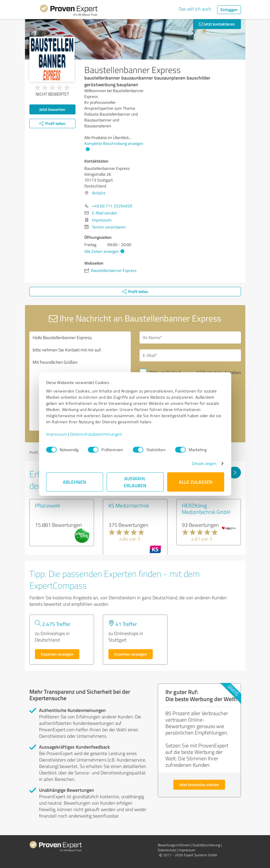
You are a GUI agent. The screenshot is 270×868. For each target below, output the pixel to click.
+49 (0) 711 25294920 (112, 206)
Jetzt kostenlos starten (199, 785)
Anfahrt (99, 193)
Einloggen (229, 10)
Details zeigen (204, 463)
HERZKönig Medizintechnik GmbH (206, 509)
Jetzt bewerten (52, 109)
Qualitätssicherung (206, 845)
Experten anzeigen (57, 654)
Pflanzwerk (47, 505)
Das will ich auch (195, 9)
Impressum (57, 434)
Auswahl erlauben (135, 482)
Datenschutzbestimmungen (96, 434)
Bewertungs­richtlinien (174, 845)
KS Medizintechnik (129, 505)
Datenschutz (167, 850)
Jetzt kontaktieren (217, 24)
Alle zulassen (196, 482)
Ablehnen (74, 482)
